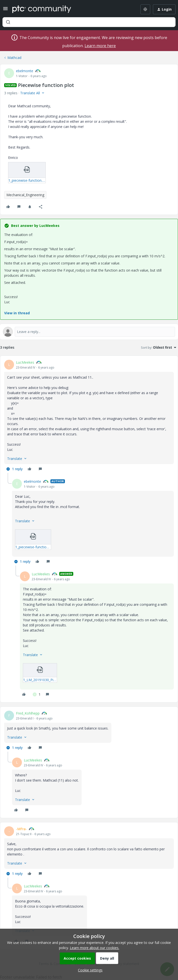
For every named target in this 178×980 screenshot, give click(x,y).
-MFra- (21, 829)
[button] (5, 10)
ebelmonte (25, 71)
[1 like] (37, 694)
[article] (89, 416)
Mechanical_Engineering (25, 195)
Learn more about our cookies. (95, 948)
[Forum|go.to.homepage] (42, 9)
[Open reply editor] (89, 332)
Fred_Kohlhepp (28, 713)
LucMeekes (25, 362)
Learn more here (100, 46)
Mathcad (14, 58)
